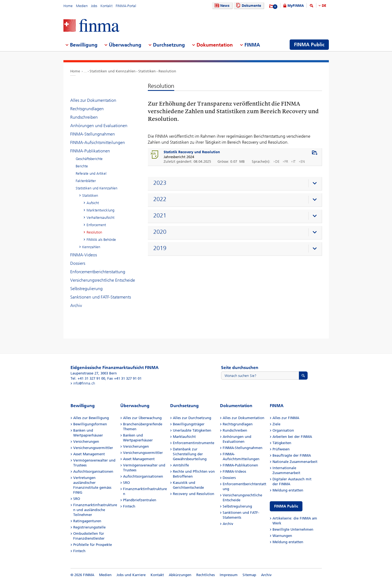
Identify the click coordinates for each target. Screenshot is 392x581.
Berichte (82, 166)
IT (294, 162)
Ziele (276, 424)
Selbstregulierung (86, 289)
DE (324, 6)
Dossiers (78, 263)
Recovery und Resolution (194, 494)
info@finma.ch (84, 383)
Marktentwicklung (100, 210)
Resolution (167, 71)
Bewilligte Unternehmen (293, 529)
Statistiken (147, 71)
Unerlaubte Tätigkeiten (192, 430)
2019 (160, 248)
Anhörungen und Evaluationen (99, 126)
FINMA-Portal (126, 6)
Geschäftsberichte (89, 159)
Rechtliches (206, 575)
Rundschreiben (84, 117)
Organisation (283, 430)
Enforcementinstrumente (194, 443)
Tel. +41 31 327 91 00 (88, 378)
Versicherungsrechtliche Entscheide (103, 280)
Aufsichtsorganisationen (93, 471)
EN (303, 162)
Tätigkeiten (282, 443)
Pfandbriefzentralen (140, 500)
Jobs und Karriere (131, 575)
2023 (160, 183)
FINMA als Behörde (101, 240)
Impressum (229, 575)
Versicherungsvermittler (93, 448)
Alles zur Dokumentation (93, 100)
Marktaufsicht (184, 437)
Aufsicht (93, 203)
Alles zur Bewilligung (91, 418)
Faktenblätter (86, 181)
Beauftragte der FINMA (292, 455)
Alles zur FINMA (286, 418)
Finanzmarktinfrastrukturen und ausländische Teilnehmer (95, 510)
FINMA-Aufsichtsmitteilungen (98, 142)
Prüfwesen (281, 449)
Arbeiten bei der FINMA (292, 437)
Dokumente (248, 6)
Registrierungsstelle (89, 527)
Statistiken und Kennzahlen (113, 71)
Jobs (94, 6)
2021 (160, 216)
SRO (77, 499)
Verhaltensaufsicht (100, 218)
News (221, 6)
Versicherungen (86, 442)
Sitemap (249, 575)
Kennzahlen (91, 247)
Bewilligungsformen (90, 424)
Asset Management (89, 454)
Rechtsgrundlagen (87, 109)
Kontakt (106, 6)
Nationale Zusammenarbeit (295, 462)
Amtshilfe (181, 465)
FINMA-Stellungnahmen (93, 134)
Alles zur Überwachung (142, 418)
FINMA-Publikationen (90, 151)
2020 (160, 232)
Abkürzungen (180, 575)
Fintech (79, 551)
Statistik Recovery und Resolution (192, 152)
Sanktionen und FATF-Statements (101, 297)
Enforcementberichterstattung (98, 272)
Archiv (76, 305)
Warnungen (282, 536)
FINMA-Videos (84, 255)
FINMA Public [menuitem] (309, 45)
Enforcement (96, 225)
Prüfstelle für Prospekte (93, 545)
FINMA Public (286, 506)
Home (68, 6)
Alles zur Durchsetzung (192, 418)
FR (286, 162)
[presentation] (236, 184)
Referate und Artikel (91, 173)
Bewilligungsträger (189, 424)
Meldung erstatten (288, 490)
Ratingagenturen (87, 521)
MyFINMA (296, 6)
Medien (82, 6)
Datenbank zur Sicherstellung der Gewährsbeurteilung (190, 454)
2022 (160, 199)
